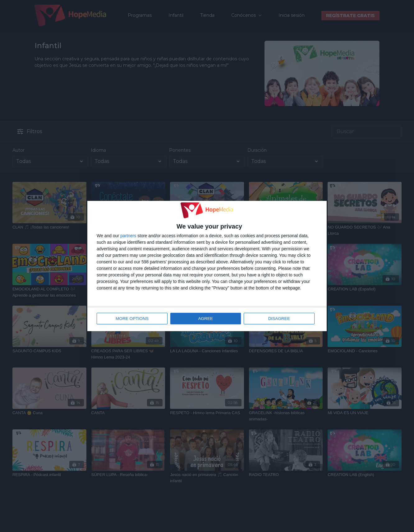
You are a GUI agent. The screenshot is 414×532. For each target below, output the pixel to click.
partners (128, 236)
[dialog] (207, 266)
